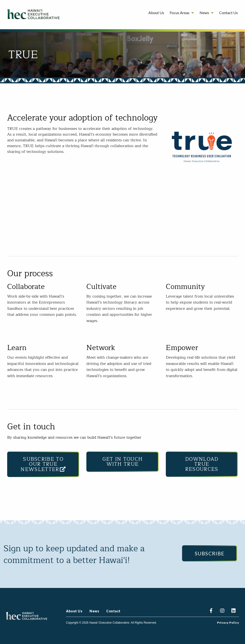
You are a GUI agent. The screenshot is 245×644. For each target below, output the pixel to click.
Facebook (211, 611)
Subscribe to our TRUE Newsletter (43, 464)
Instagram (222, 611)
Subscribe (210, 553)
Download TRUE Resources (202, 464)
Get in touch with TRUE (123, 462)
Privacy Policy (228, 623)
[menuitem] (156, 14)
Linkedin (233, 611)
